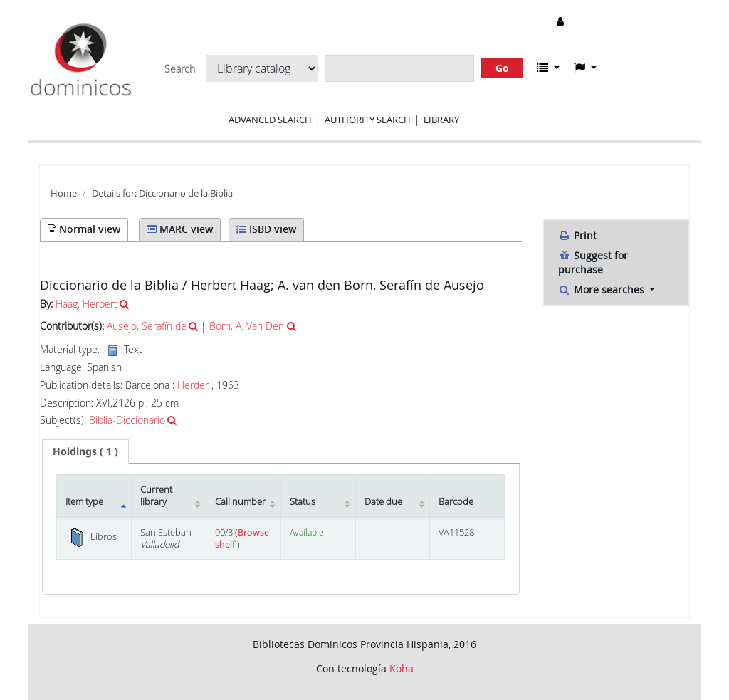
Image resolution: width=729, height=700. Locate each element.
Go (502, 68)
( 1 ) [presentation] (85, 451)
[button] (548, 68)
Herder (193, 385)
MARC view (180, 229)
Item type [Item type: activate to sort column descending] (84, 502)
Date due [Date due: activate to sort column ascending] (383, 502)
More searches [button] (603, 289)
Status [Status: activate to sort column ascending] (303, 502)
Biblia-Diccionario (127, 420)
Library (441, 120)
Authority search (368, 120)
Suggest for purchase (593, 262)
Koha (402, 668)
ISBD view (266, 229)
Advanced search (270, 120)
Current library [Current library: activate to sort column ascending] (156, 496)
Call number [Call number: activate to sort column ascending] (240, 502)
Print (577, 235)
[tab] (85, 451)
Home (64, 193)
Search (180, 69)
